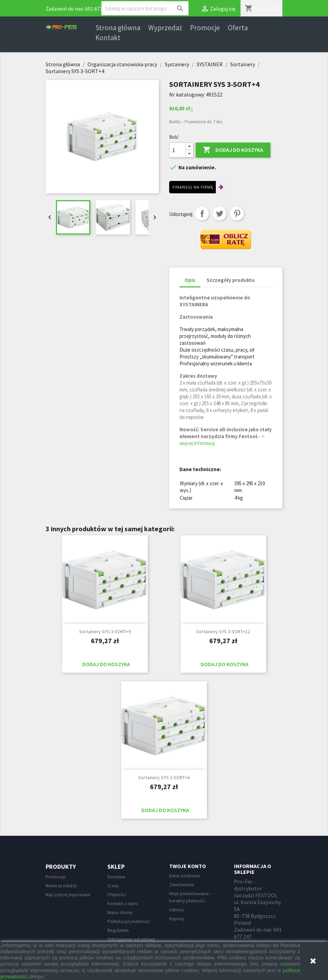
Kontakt (108, 38)
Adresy (177, 910)
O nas (113, 886)
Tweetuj (220, 214)
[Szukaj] (145, 8)
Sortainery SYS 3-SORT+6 (164, 777)
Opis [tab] (190, 280)
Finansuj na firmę (193, 187)
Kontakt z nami (122, 903)
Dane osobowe (185, 876)
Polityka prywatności (129, 921)
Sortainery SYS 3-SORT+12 (223, 631)
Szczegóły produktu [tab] (231, 280)
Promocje (205, 28)
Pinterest (237, 214)
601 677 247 (98, 9)
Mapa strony (120, 912)
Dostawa (116, 877)
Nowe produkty (61, 886)
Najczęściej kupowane (68, 894)
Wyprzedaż (165, 28)
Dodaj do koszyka (233, 150)
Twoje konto (188, 866)
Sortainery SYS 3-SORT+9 (105, 631)
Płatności (117, 894)
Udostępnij (202, 214)
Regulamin (118, 930)
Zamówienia (181, 885)
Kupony (177, 919)
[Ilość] (177, 150)
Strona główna (118, 28)
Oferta (238, 28)
